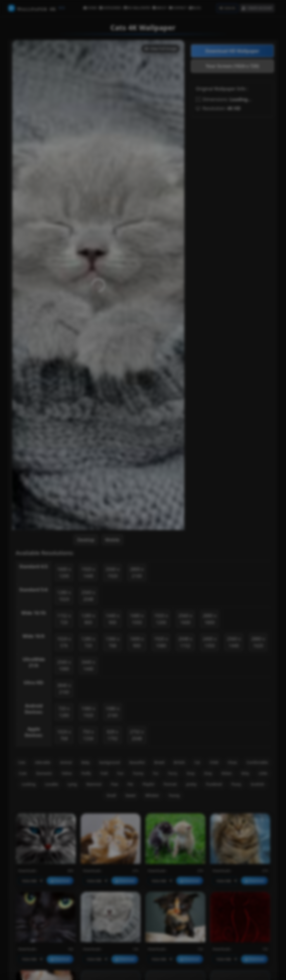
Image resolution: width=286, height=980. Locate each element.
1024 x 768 (64, 735)
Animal (66, 762)
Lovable (52, 784)
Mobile (112, 540)
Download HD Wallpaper (233, 51)
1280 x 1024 (64, 596)
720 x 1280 (64, 712)
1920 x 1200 (161, 619)
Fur (156, 773)
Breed (159, 762)
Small (111, 795)
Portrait (170, 784)
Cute (23, 773)
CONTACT (178, 8)
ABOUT (160, 8)
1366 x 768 (112, 642)
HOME (90, 8)
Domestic (44, 773)
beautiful (137, 762)
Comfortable (257, 762)
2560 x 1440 (234, 642)
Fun (120, 773)
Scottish (258, 784)
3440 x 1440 (88, 665)
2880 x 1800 (210, 619)
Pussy (236, 784)
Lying (72, 784)
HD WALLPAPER (137, 8)
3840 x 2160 (64, 689)
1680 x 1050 (137, 619)
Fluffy (86, 773)
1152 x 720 (64, 619)
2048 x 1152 (185, 642)
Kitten (227, 773)
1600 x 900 (137, 642)
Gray (191, 773)
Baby (85, 762)
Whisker (152, 795)
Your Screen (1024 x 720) (233, 66)
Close (233, 762)
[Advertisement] (232, 156)
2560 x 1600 (185, 619)
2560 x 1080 (64, 665)
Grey (208, 773)
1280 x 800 (88, 619)
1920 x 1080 (161, 642)
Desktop (86, 540)
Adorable (43, 762)
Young (174, 795)
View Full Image (160, 48)
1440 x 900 (112, 619)
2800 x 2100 (137, 573)
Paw (114, 784)
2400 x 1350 (210, 642)
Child (214, 762)
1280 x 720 (88, 642)
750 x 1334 (88, 735)
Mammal (94, 784)
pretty (191, 784)
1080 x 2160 (112, 712)
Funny (138, 773)
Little (263, 773)
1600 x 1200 (64, 573)
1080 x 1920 (88, 712)
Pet (130, 784)
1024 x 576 (64, 642)
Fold (104, 773)
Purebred (214, 784)
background (110, 762)
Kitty (245, 773)
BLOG (195, 8)
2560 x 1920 (112, 573)
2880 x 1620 (258, 642)
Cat (197, 762)
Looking (29, 784)
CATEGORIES (110, 8)
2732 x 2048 (137, 735)
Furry (173, 773)
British (179, 762)
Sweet (131, 795)
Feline (67, 773)
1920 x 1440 (88, 573)
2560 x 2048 (88, 596)
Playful (148, 784)
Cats (22, 762)
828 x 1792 (113, 735)
